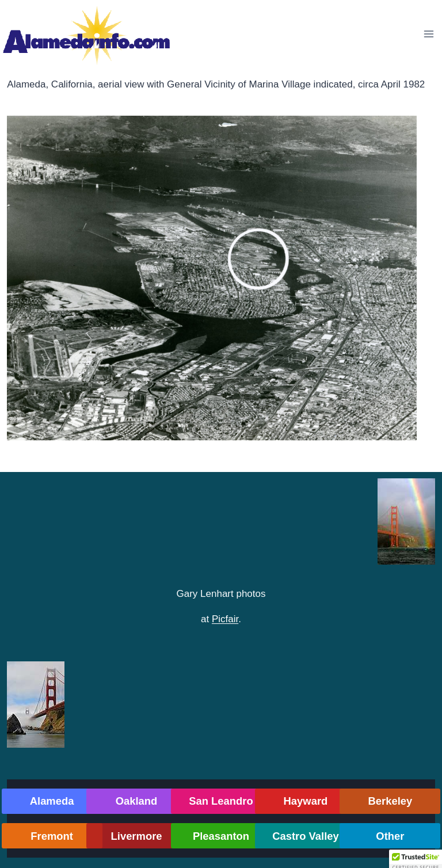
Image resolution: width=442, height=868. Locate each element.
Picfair (225, 619)
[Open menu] (428, 34)
